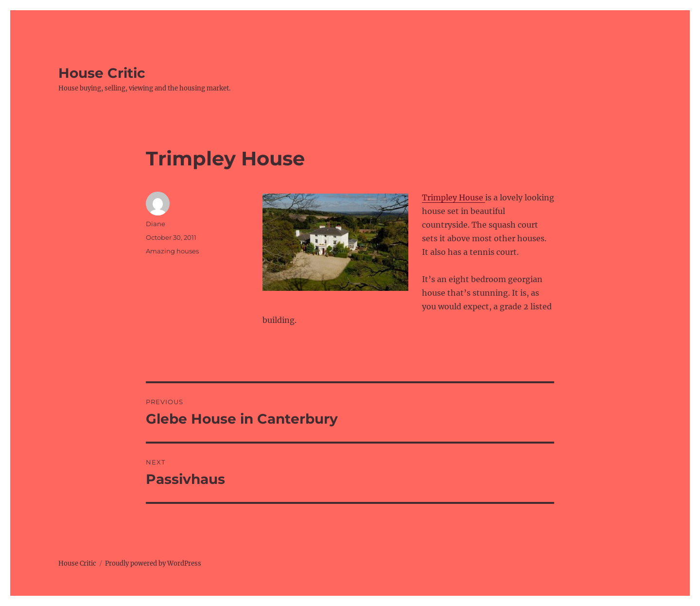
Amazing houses (172, 251)
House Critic (102, 73)
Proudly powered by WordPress (153, 563)
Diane (156, 224)
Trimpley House (454, 197)
